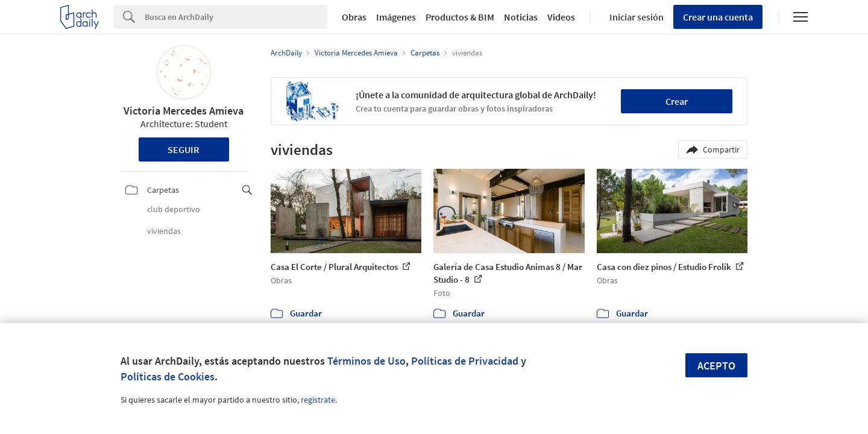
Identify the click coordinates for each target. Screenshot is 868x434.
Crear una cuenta (718, 17)
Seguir (184, 149)
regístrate (318, 400)
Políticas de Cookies (168, 376)
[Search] (236, 17)
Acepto (716, 366)
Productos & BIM (460, 17)
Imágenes (396, 17)
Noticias (521, 17)
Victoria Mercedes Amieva (184, 111)
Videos (561, 17)
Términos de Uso (366, 361)
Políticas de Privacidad (465, 361)
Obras (354, 17)
